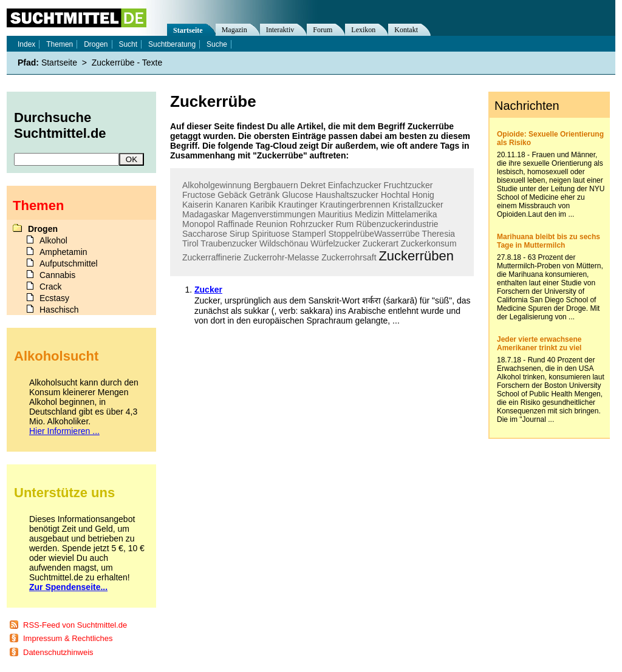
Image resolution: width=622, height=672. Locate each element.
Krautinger (298, 205)
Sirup (240, 234)
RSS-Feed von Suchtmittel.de (75, 625)
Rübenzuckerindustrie (397, 224)
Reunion (272, 224)
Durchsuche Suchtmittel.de (60, 125)
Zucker (208, 290)
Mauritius (335, 214)
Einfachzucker (355, 185)
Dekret (313, 185)
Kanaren (231, 205)
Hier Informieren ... (64, 431)
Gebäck (232, 195)
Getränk (265, 195)
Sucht (128, 44)
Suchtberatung (172, 44)
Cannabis (57, 275)
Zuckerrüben (416, 256)
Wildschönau (284, 243)
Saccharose (205, 234)
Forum (323, 30)
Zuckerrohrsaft (349, 257)
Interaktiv (280, 30)
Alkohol (53, 240)
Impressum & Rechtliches (68, 638)
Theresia (439, 234)
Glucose (297, 195)
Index (26, 44)
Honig (423, 195)
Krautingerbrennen (355, 205)
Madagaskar (206, 214)
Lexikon (363, 30)
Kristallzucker (418, 205)
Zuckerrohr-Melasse (281, 257)
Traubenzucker (229, 243)
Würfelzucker (335, 243)
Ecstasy (54, 298)
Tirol (190, 243)
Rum (345, 224)
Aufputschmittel (69, 263)
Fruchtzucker (408, 185)
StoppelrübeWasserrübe (374, 234)
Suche (217, 44)
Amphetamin (63, 252)
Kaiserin (198, 205)
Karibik (263, 205)
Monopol (199, 224)
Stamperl (309, 234)
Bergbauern (276, 185)
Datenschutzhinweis (58, 652)
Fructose (199, 195)
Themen (60, 44)
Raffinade (236, 224)
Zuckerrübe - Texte (127, 63)
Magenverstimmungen (274, 214)
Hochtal (395, 195)
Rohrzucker (312, 224)
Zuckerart (381, 243)
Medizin (369, 214)
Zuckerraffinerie (212, 257)
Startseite (188, 30)
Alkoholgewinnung (217, 185)
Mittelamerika (412, 214)
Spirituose (270, 234)
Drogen (96, 44)
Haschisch (59, 310)
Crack (51, 287)
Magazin (234, 30)
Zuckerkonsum (429, 243)
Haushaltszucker (347, 195)
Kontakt (406, 30)
